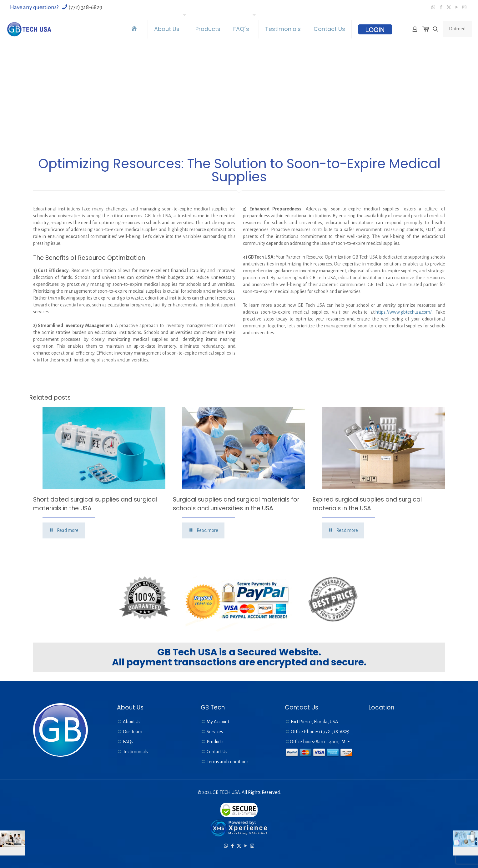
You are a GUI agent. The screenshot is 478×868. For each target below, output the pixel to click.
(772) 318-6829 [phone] (85, 7)
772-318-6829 (336, 732)
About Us (132, 722)
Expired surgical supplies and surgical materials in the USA (367, 504)
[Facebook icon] (441, 7)
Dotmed (457, 29)
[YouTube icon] (457, 7)
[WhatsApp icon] (433, 7)
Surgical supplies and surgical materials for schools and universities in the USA (236, 504)
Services (215, 732)
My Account (218, 722)
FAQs (128, 742)
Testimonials (136, 752)
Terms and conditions (228, 762)
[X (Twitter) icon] (449, 7)
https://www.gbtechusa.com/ (403, 312)
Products (215, 742)
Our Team (133, 732)
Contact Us (217, 752)
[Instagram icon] (464, 7)
